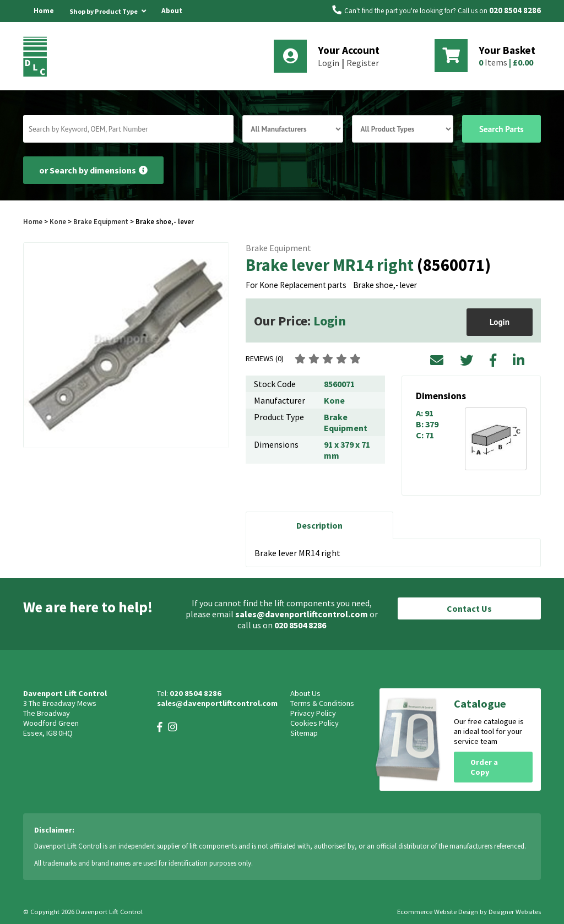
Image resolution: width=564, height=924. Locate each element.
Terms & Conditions (322, 703)
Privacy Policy (313, 713)
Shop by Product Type (108, 9)
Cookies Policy (314, 723)
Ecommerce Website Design (438, 912)
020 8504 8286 (515, 10)
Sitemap (304, 733)
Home (44, 11)
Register (363, 63)
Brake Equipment (101, 221)
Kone (59, 221)
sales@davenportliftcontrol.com (302, 614)
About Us (172, 22)
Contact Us (469, 608)
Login (329, 63)
